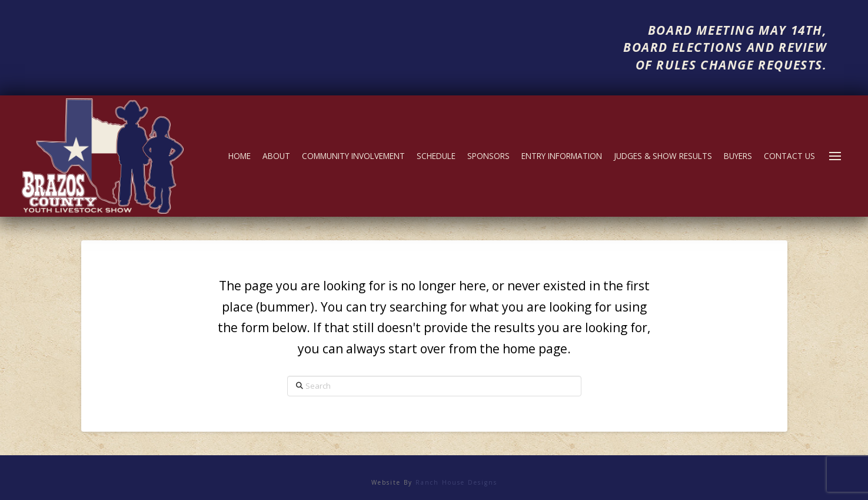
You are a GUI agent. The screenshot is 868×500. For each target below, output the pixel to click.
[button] (835, 156)
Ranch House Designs (456, 482)
